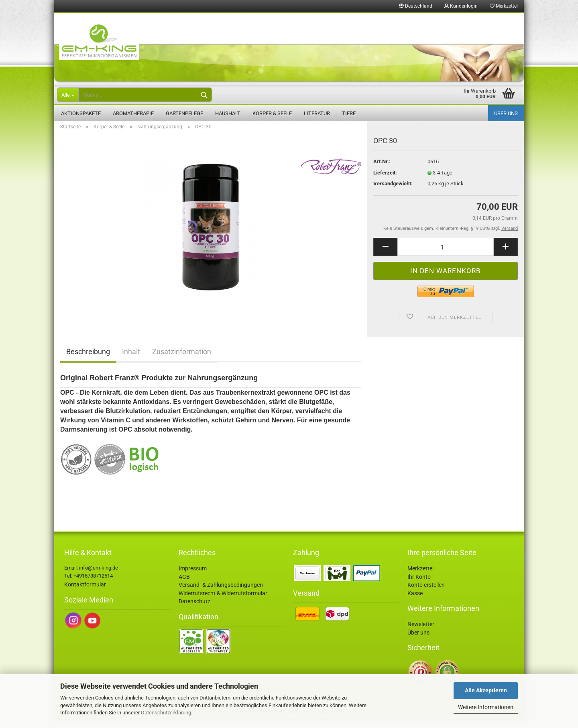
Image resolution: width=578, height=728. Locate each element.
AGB (184, 586)
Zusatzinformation (182, 361)
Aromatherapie (133, 113)
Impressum (193, 578)
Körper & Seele (272, 113)
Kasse (415, 602)
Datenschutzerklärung (166, 713)
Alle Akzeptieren (486, 690)
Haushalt (228, 113)
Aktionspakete (81, 113)
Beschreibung (88, 361)
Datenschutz (194, 610)
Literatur (317, 113)
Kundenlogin (461, 6)
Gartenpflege (184, 113)
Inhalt (131, 361)
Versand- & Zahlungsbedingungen (221, 594)
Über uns (506, 113)
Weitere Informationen (486, 707)
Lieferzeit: (385, 182)
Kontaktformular (85, 594)
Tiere (349, 113)
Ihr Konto (419, 586)
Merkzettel (504, 6)
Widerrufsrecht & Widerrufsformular (223, 602)
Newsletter (421, 633)
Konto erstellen (426, 594)
